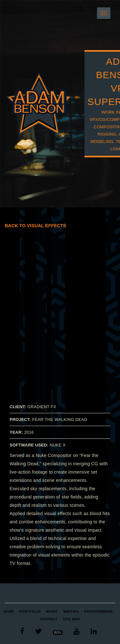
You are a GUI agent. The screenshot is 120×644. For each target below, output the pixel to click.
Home (9, 612)
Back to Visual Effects (36, 226)
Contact (49, 619)
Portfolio (30, 612)
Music (52, 612)
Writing (71, 612)
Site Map (72, 619)
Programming (99, 612)
